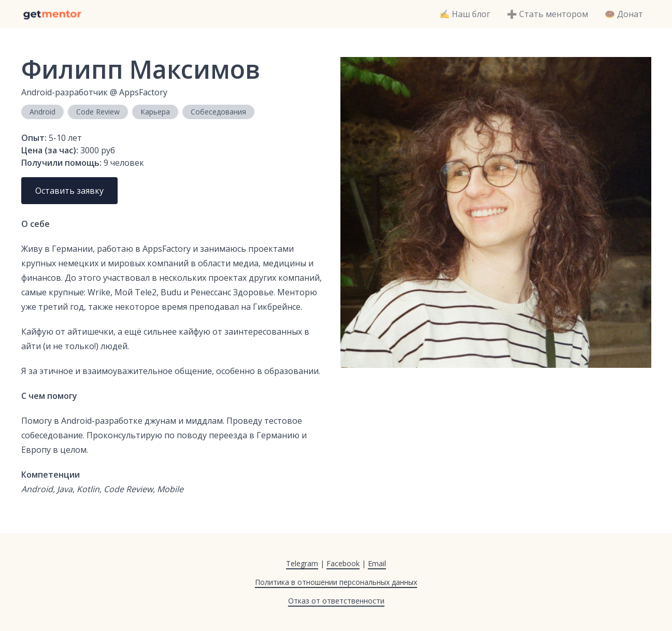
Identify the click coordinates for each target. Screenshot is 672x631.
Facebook (343, 563)
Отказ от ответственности (336, 601)
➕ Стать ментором (547, 14)
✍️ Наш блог (465, 14)
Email (377, 563)
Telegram (302, 563)
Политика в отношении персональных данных (336, 582)
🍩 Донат (624, 14)
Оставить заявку (69, 191)
